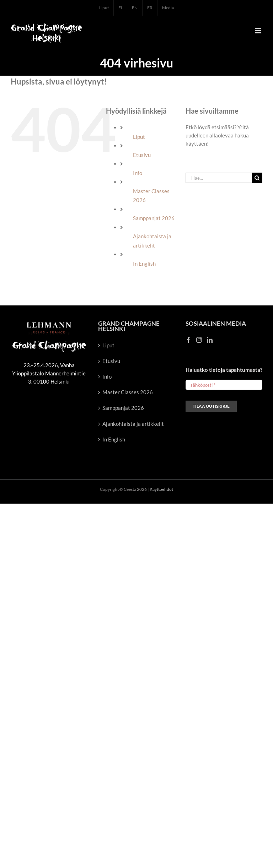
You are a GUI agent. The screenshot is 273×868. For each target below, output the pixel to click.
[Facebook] (188, 340)
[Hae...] (219, 178)
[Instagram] (199, 340)
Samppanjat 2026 (154, 218)
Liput (139, 137)
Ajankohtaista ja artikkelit (133, 424)
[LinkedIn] (210, 340)
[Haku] (257, 178)
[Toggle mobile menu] (259, 31)
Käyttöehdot (161, 489)
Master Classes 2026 (128, 392)
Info (138, 173)
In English (144, 264)
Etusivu (142, 155)
